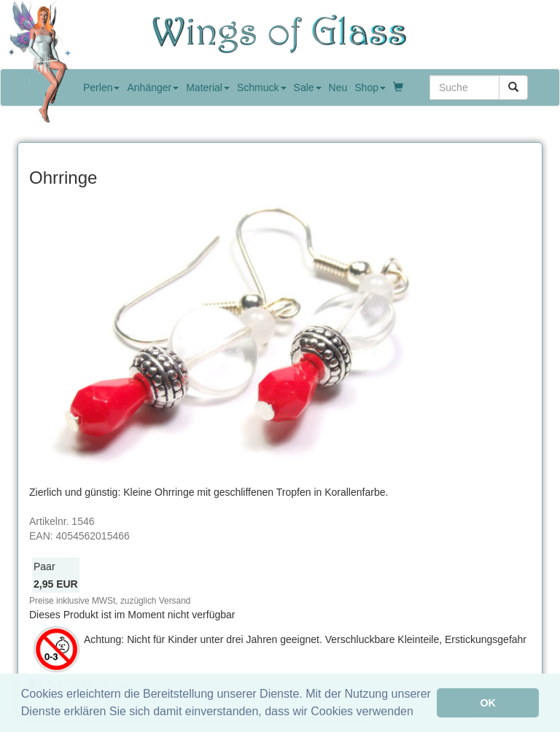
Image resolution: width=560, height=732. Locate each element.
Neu (338, 87)
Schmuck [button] (262, 87)
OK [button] (488, 703)
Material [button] (208, 87)
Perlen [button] (101, 87)
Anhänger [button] (153, 87)
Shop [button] (370, 87)
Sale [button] (308, 87)
